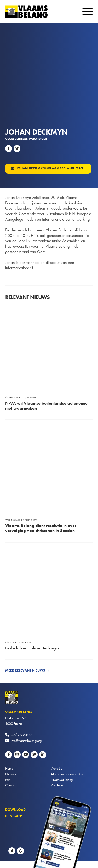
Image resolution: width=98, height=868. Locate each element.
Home (9, 768)
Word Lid (56, 768)
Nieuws (10, 774)
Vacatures (57, 785)
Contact (10, 785)
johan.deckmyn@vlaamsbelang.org (49, 168)
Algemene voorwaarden (67, 774)
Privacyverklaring (62, 780)
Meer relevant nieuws (25, 670)
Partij (8, 780)
